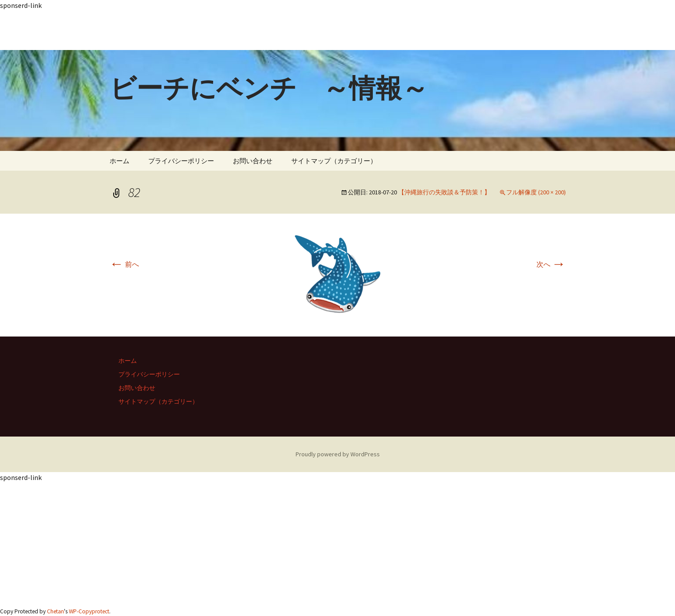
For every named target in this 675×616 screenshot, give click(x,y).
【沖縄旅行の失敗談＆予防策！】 (444, 192)
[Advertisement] (263, 30)
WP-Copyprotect (89, 611)
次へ (551, 264)
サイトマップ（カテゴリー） (334, 161)
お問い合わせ (253, 161)
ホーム (120, 161)
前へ (124, 264)
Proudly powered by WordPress (338, 454)
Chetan (55, 611)
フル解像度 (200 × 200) (536, 192)
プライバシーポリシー (181, 161)
